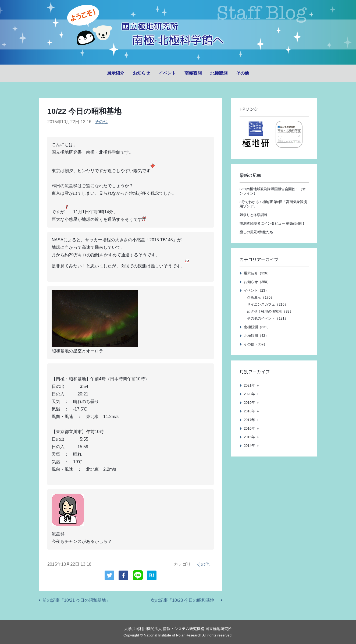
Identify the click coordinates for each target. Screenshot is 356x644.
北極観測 (219, 73)
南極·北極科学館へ (178, 40)
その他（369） (255, 344)
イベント (167, 73)
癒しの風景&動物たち (257, 232)
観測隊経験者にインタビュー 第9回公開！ (273, 223)
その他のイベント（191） (267, 318)
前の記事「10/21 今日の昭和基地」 (76, 600)
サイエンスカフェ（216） (267, 304)
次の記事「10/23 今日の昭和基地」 (184, 600)
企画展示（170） (260, 297)
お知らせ (141, 73)
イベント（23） (256, 290)
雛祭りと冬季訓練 (254, 215)
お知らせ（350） (257, 282)
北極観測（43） (256, 336)
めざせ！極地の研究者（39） (270, 311)
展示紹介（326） (257, 273)
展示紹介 (116, 73)
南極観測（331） (257, 327)
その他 (243, 73)
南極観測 (193, 73)
